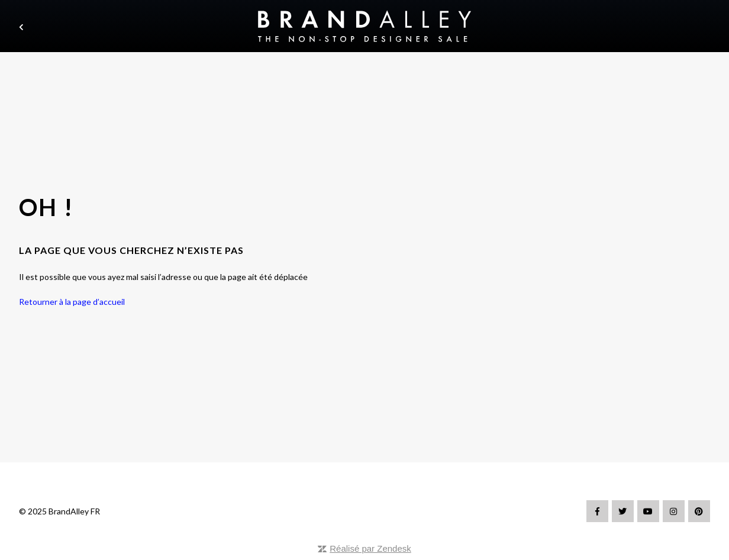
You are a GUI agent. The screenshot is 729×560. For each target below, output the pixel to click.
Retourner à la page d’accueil (72, 302)
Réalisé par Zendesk (370, 548)
